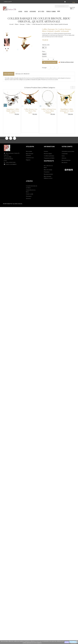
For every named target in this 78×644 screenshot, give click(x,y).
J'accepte (67, 642)
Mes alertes (65, 145)
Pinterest (57, 67)
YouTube (67, 152)
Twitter (65, 152)
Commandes (65, 136)
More (59, 11)
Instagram (71, 152)
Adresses (64, 140)
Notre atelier (29, 134)
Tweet (53, 67)
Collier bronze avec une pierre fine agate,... (31, 111)
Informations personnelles (68, 134)
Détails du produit (22, 74)
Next (74, 87)
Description (9, 74)
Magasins (28, 142)
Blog (74, 2)
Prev (72, 87)
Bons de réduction (66, 143)
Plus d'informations (74, 642)
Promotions (47, 154)
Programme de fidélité (49, 140)
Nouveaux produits (48, 156)
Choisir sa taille (30, 176)
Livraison (46, 134)
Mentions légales (48, 136)
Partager (49, 67)
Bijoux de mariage (48, 152)
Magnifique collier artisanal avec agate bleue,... (67, 111)
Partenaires (29, 179)
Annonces (28, 181)
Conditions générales (49, 138)
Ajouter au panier (50, 62)
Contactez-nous (30, 140)
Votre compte (67, 129)
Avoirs (63, 138)
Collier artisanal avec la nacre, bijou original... (49, 111)
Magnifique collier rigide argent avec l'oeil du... (13, 111)
